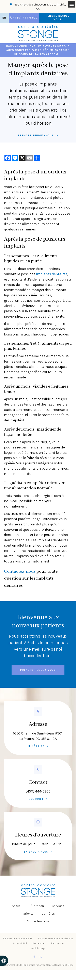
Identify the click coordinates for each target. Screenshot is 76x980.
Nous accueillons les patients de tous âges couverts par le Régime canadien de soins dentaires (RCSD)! (38, 50)
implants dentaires (52, 274)
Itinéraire (36, 746)
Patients (27, 914)
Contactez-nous (20, 571)
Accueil (17, 906)
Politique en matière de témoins (56, 938)
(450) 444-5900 (38, 791)
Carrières (48, 914)
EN (4, 18)
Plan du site (57, 943)
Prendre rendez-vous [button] (58, 18)
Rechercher (39, 943)
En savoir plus (36, 852)
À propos (37, 906)
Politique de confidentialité (18, 938)
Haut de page (38, 948)
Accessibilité (20, 943)
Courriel (36, 799)
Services (58, 906)
